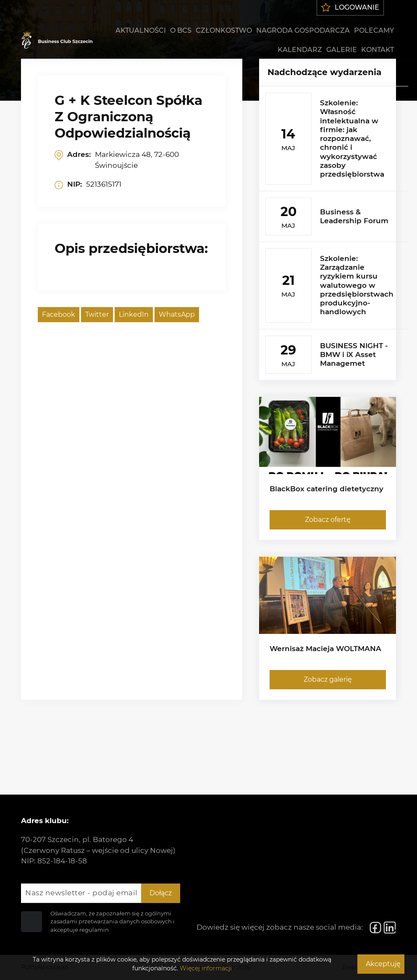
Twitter (97, 314)
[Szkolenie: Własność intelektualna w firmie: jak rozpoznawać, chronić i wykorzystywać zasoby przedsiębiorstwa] (334, 138)
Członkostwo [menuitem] (224, 30)
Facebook (59, 314)
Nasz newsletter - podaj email (81, 893)
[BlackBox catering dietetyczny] (328, 468)
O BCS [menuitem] (181, 30)
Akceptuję (383, 964)
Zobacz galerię (327, 679)
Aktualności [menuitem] (141, 30)
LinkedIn (134, 314)
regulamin (94, 930)
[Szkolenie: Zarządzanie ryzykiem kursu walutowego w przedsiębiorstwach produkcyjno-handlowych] (334, 285)
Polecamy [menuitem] (374, 30)
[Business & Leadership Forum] (334, 216)
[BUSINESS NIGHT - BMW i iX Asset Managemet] (334, 355)
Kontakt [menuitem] (378, 50)
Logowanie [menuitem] (350, 7)
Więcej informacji (206, 968)
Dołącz (161, 893)
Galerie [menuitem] (342, 50)
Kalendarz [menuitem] (300, 50)
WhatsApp (177, 314)
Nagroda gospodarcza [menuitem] (303, 30)
